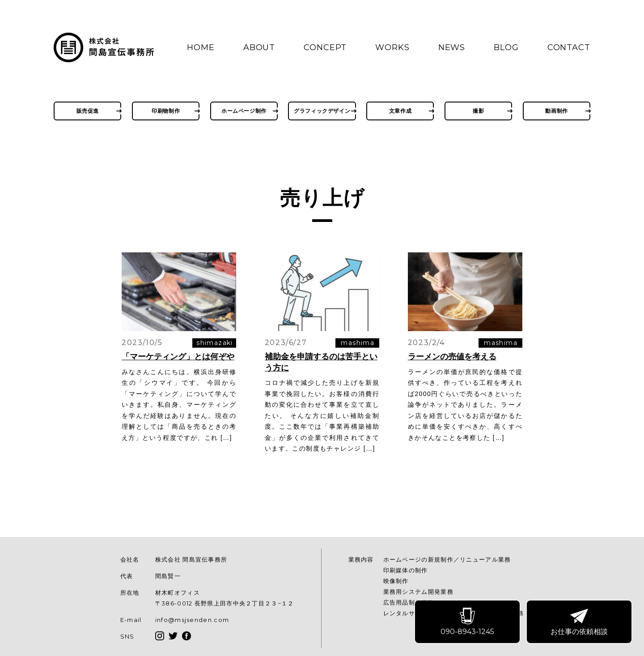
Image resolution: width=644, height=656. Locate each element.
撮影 (478, 111)
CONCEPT (325, 47)
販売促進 (88, 111)
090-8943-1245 (468, 623)
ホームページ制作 (244, 111)
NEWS (452, 47)
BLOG (506, 47)
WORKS (392, 47)
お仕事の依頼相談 (580, 623)
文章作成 (400, 111)
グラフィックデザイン (322, 111)
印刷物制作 (166, 111)
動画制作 (556, 111)
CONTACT (569, 47)
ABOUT (259, 47)
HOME (201, 47)
